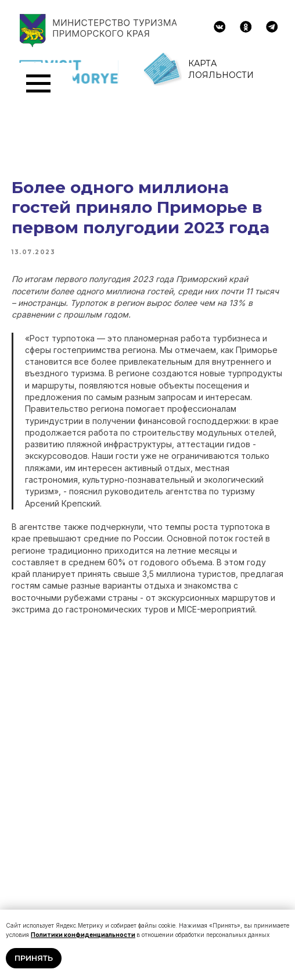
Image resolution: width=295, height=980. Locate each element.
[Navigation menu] (38, 84)
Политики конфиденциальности (83, 935)
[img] (220, 27)
